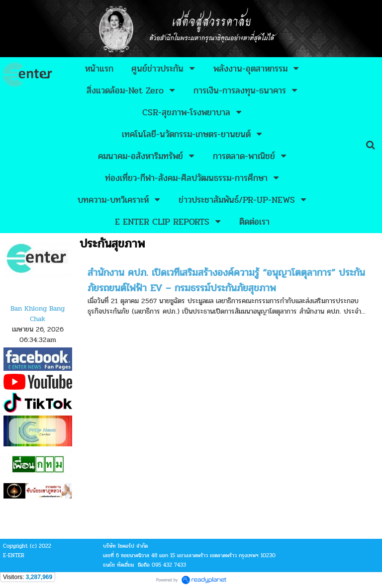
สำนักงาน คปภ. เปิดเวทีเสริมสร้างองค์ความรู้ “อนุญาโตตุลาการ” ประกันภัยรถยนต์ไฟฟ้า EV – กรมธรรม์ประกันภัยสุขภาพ (226, 280)
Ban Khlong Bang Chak (38, 314)
